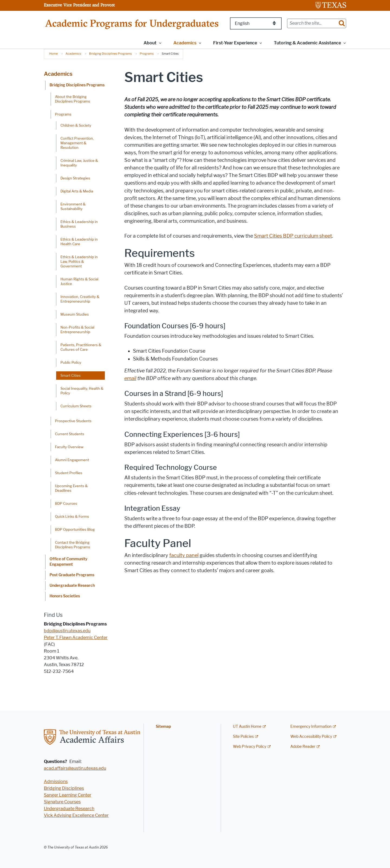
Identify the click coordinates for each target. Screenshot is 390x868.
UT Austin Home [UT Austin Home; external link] (247, 727)
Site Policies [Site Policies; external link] (243, 737)
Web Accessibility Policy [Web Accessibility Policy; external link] (311, 737)
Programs (147, 54)
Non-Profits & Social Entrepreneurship (77, 330)
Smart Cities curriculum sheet (293, 236)
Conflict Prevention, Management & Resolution (77, 143)
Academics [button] (185, 43)
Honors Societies (65, 596)
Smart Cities (71, 375)
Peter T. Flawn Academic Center (76, 638)
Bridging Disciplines (64, 788)
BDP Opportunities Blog (75, 529)
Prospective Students (73, 421)
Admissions (56, 782)
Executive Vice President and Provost (79, 5)
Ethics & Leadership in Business (79, 224)
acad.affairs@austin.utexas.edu (75, 768)
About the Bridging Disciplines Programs (73, 99)
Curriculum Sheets (76, 406)
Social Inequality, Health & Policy (82, 391)
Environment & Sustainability (73, 206)
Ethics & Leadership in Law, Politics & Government (79, 261)
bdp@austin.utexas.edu (67, 631)
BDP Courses (66, 503)
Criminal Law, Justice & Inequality (79, 163)
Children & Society (76, 125)
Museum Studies (75, 314)
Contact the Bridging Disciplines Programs (73, 545)
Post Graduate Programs (72, 575)
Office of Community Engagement (69, 562)
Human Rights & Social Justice (79, 281)
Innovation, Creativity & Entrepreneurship (80, 299)
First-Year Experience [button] (235, 43)
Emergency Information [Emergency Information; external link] (311, 727)
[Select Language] (256, 23)
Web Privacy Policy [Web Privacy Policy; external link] (250, 747)
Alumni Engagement (72, 460)
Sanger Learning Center (68, 795)
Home (53, 54)
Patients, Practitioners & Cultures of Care (81, 347)
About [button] (150, 43)
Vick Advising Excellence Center (76, 815)
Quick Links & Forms (72, 516)
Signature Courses (62, 802)
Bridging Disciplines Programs (110, 54)
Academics (73, 54)
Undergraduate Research (72, 586)
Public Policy (71, 362)
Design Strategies (75, 178)
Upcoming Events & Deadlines (71, 488)
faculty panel (184, 555)
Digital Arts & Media (77, 191)
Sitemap (163, 727)
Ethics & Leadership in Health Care (79, 242)
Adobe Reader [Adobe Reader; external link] (303, 747)
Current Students (70, 434)
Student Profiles (69, 473)
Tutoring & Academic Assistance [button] (307, 43)
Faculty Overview (69, 447)
